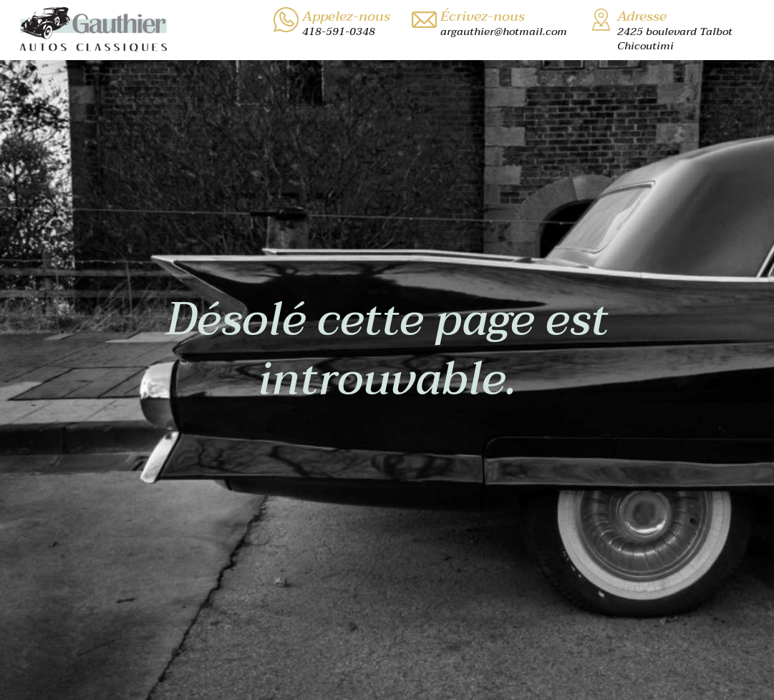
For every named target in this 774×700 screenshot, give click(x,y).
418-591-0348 (339, 31)
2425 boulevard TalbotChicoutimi (675, 39)
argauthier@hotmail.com (504, 31)
